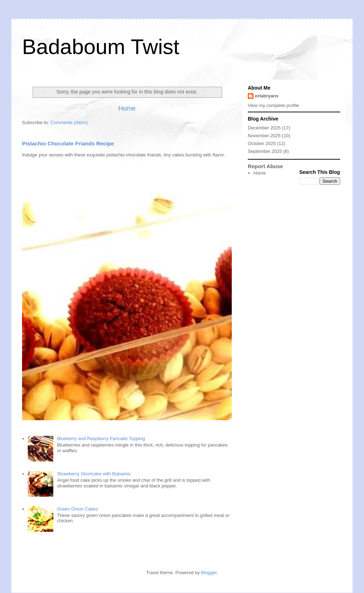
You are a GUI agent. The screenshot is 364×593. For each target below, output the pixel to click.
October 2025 (262, 143)
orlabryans (267, 96)
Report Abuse (265, 166)
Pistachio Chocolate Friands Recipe (68, 143)
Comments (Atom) (69, 122)
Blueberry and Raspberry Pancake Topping (101, 439)
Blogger (209, 573)
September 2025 (265, 151)
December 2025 (264, 128)
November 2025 (264, 136)
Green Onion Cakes (77, 509)
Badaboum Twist (101, 47)
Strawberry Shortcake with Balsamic (94, 474)
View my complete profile (273, 105)
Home (127, 108)
